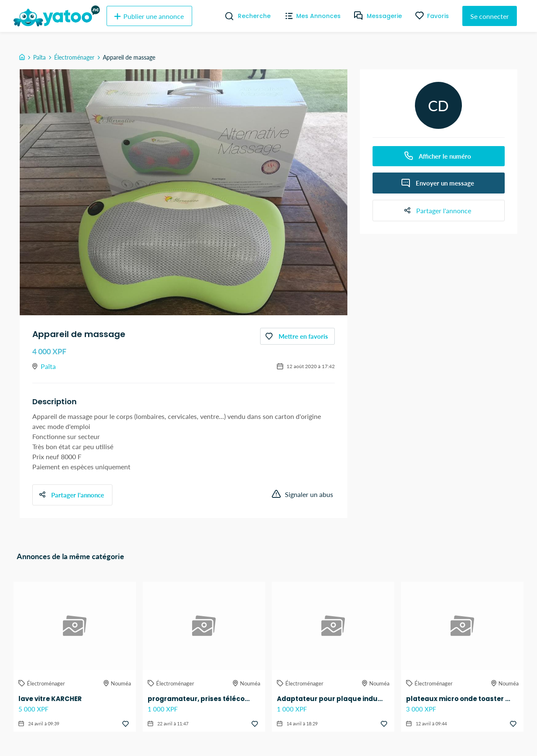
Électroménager (74, 57)
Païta (39, 57)
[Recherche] (226, 16)
